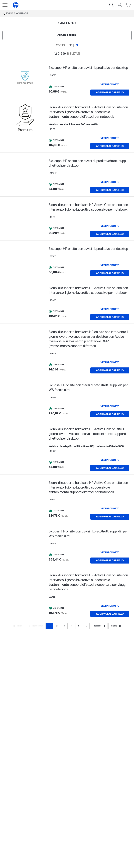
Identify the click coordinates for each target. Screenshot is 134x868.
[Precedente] (36, 626)
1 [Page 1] (50, 626)
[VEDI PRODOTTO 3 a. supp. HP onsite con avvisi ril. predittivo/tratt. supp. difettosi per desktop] (110, 182)
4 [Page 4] (71, 626)
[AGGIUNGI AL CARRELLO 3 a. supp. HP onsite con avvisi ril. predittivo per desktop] (110, 93)
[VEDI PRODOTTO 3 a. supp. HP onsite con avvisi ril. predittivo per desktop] (110, 85)
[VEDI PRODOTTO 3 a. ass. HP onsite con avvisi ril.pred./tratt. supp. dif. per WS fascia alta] (110, 407)
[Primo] (18, 626)
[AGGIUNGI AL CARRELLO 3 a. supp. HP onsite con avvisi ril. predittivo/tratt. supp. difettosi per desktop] (110, 190)
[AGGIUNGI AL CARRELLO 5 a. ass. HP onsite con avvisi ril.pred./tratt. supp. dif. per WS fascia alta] (110, 561)
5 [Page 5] (79, 626)
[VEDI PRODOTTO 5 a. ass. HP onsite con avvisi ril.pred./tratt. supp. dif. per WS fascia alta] (110, 553)
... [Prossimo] (86, 626)
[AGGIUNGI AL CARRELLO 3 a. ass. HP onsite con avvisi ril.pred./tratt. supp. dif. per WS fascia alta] (110, 415)
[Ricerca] (112, 5)
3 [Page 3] (64, 626)
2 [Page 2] (57, 626)
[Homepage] (16, 5)
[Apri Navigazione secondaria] (5, 5)
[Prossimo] (99, 626)
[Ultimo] (116, 626)
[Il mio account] (120, 5)
